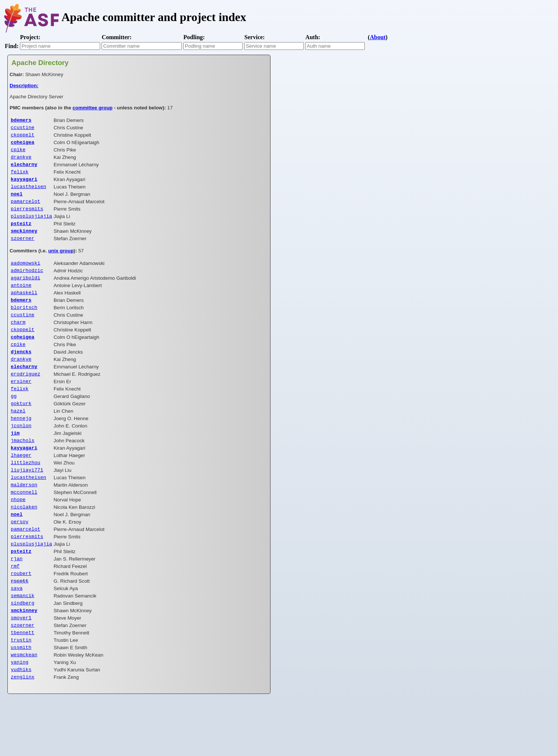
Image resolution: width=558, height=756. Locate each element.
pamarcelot (25, 210)
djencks (21, 374)
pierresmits (27, 218)
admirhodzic (27, 284)
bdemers (21, 120)
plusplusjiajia (31, 226)
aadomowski (25, 276)
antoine (21, 300)
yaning (20, 715)
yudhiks (21, 723)
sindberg (23, 650)
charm (18, 341)
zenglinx (23, 731)
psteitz (21, 234)
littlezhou (25, 496)
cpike (18, 153)
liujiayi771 (27, 504)
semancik (23, 642)
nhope (18, 536)
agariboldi (25, 292)
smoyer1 (21, 666)
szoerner (23, 251)
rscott (20, 626)
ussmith (21, 699)
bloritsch (24, 325)
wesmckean (24, 707)
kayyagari (24, 185)
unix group (61, 263)
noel (17, 202)
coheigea (23, 145)
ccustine (23, 129)
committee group (92, 108)
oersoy (20, 561)
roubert (21, 617)
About (378, 37)
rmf (15, 609)
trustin (21, 691)
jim (15, 463)
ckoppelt (23, 137)
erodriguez (25, 398)
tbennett (23, 682)
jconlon (21, 455)
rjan (17, 601)
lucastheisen (28, 194)
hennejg (21, 447)
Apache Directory (40, 63)
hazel (18, 439)
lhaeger (21, 487)
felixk (20, 177)
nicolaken (24, 544)
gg (14, 422)
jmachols (23, 471)
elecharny (24, 169)
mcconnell (24, 528)
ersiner (21, 406)
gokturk (21, 430)
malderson (24, 520)
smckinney (24, 242)
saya (17, 634)
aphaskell (24, 309)
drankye (21, 161)
